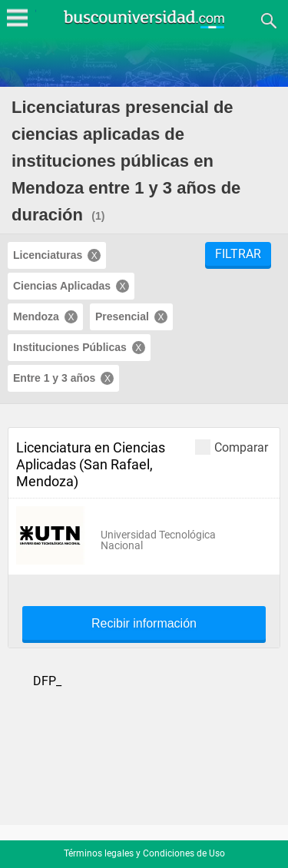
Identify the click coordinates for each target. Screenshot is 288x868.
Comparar (232, 447)
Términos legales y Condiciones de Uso (144, 853)
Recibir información (144, 624)
